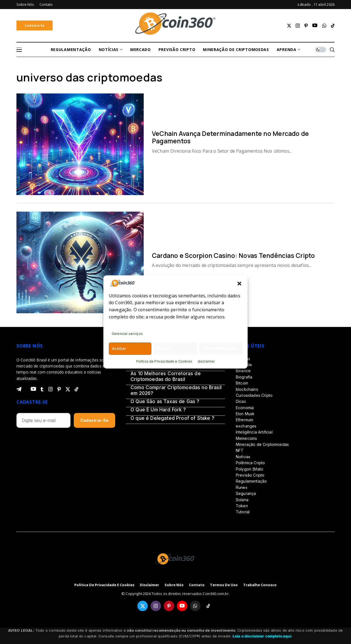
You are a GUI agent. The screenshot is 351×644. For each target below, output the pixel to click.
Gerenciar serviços (127, 334)
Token (242, 506)
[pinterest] (306, 26)
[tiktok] (333, 26)
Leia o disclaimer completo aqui (262, 636)
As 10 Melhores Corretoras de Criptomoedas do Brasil (166, 376)
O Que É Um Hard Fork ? (158, 410)
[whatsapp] (324, 26)
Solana (242, 500)
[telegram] (19, 389)
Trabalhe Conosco (260, 585)
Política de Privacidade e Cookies (164, 361)
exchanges (246, 426)
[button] (239, 283)
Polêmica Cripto (250, 463)
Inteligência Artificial (254, 432)
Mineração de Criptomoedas (262, 444)
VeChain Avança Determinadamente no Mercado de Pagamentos (230, 137)
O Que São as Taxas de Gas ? (165, 401)
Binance (243, 371)
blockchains (247, 389)
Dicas (241, 401)
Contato (197, 585)
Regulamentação (251, 481)
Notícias (243, 457)
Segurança (246, 493)
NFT (240, 450)
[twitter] (289, 26)
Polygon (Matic (250, 469)
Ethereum (244, 420)
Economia (245, 408)
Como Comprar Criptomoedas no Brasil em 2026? (176, 390)
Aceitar (119, 348)
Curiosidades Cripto (254, 395)
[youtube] (315, 26)
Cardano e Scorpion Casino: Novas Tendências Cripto (233, 255)
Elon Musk (245, 414)
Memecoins (246, 438)
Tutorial (243, 512)
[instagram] (298, 26)
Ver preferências (219, 348)
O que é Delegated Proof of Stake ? (172, 418)
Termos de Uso (224, 585)
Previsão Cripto (250, 475)
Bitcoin (242, 383)
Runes (242, 487)
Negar (163, 348)
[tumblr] (42, 389)
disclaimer (206, 361)
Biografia (244, 377)
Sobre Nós (174, 585)
